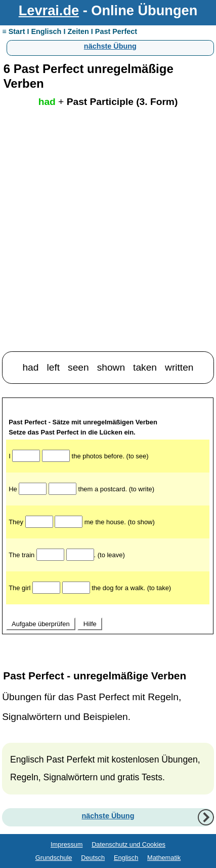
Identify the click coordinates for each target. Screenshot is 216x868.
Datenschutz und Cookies (128, 844)
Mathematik (164, 858)
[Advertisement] (108, 238)
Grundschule (54, 858)
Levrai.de (49, 10)
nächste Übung (110, 46)
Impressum (67, 844)
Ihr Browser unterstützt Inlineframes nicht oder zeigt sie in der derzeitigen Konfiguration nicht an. (108, 528)
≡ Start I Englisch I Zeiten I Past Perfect (70, 31)
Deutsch (93, 858)
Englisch (126, 858)
